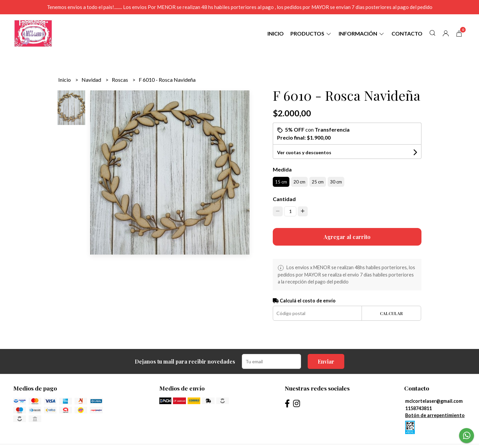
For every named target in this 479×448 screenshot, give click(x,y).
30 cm (336, 182)
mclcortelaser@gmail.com (434, 401)
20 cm (299, 182)
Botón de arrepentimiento (435, 415)
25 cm (318, 182)
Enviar (326, 361)
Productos (311, 33)
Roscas (120, 80)
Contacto (407, 33)
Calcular (391, 313)
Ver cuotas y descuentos (304, 152)
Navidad (92, 80)
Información (362, 33)
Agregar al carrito (347, 237)
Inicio (276, 33)
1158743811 (418, 408)
